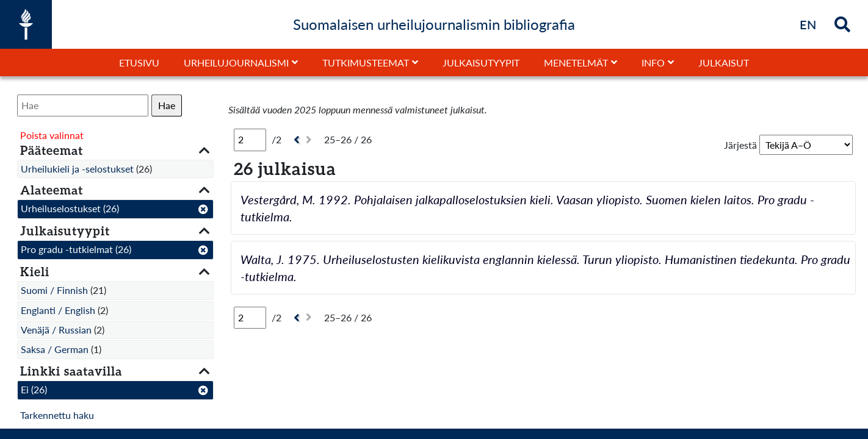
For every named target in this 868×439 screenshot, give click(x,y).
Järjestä (740, 145)
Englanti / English (58, 310)
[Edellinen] (295, 140)
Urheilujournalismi (236, 62)
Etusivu (139, 62)
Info (653, 62)
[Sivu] (250, 140)
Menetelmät (576, 62)
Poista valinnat (52, 135)
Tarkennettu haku (57, 415)
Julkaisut (724, 62)
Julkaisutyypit (481, 62)
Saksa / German (55, 349)
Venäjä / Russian (56, 330)
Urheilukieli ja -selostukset (77, 169)
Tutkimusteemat (366, 62)
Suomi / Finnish (54, 290)
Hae (167, 105)
